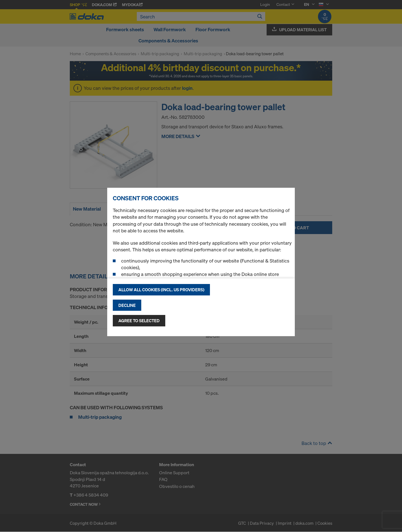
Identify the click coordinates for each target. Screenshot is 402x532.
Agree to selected (139, 321)
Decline (127, 305)
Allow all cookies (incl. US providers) (161, 290)
